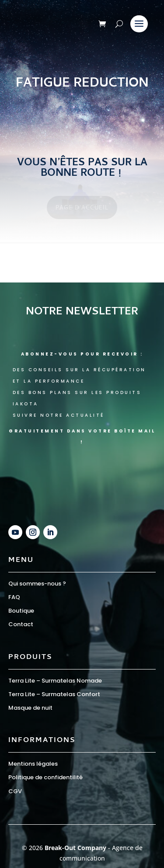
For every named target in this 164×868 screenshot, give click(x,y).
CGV (15, 791)
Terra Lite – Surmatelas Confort (54, 694)
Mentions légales (33, 764)
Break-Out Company (76, 848)
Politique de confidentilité (45, 777)
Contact (21, 624)
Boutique (21, 611)
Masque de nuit (30, 708)
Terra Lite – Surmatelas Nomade (55, 681)
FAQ (14, 597)
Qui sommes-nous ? (37, 584)
